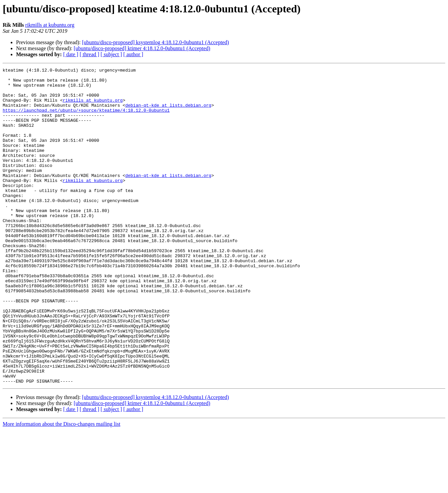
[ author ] (133, 54)
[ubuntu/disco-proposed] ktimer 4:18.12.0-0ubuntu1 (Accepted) (142, 48)
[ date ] (71, 54)
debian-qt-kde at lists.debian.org (168, 113)
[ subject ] (111, 54)
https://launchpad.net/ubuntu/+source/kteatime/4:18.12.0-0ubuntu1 (86, 119)
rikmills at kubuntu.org (50, 25)
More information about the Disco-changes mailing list (62, 487)
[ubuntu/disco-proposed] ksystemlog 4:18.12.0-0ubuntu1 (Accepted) (155, 42)
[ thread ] (89, 54)
